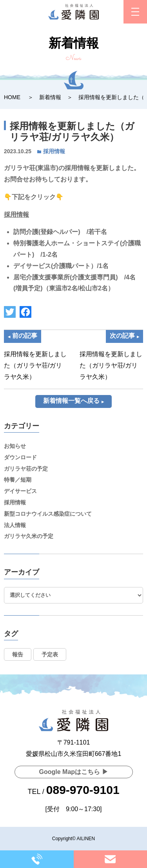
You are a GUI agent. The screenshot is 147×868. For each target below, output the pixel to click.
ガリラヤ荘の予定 (26, 469)
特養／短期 (18, 480)
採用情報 (54, 151)
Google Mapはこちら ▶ (74, 772)
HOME (12, 97)
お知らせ (15, 446)
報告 (18, 654)
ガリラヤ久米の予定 (29, 536)
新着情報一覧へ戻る (71, 401)
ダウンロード (20, 457)
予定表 (50, 654)
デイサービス (20, 491)
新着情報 (50, 97)
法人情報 (15, 525)
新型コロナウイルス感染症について (48, 514)
